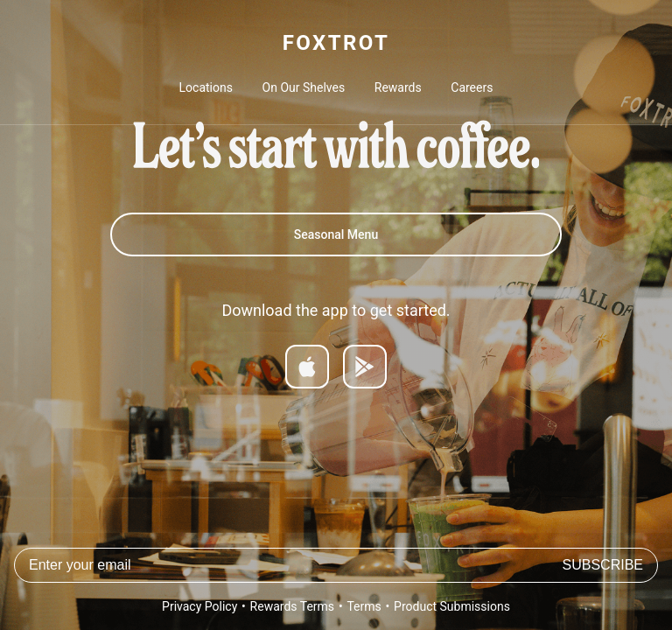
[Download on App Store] (307, 367)
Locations (206, 87)
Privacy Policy (199, 606)
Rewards (398, 87)
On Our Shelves (304, 87)
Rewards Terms (292, 606)
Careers (472, 87)
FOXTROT (336, 43)
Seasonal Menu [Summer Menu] (336, 234)
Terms (364, 606)
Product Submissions (452, 606)
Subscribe (603, 565)
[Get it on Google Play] (365, 367)
